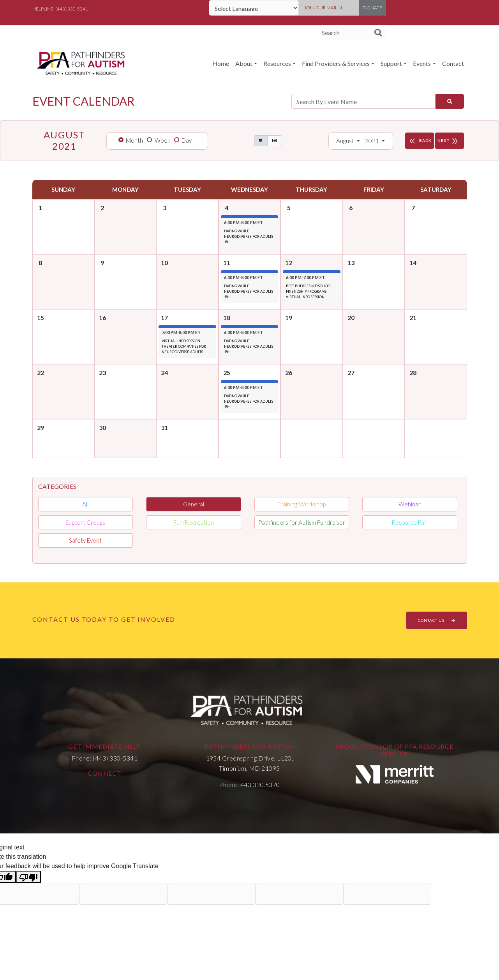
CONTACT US (437, 620)
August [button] (346, 141)
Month (134, 140)
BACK (420, 141)
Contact (453, 63)
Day (187, 140)
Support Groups (85, 522)
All (85, 504)
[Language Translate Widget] (254, 8)
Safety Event (85, 540)
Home (221, 63)
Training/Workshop (302, 504)
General (194, 504)
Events (422, 63)
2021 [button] (373, 141)
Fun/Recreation (194, 522)
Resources (277, 63)
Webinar (410, 504)
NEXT (450, 141)
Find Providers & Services (336, 63)
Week (162, 140)
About (244, 63)
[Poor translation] (28, 877)
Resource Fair (410, 522)
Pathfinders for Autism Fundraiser (302, 522)
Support (391, 63)
